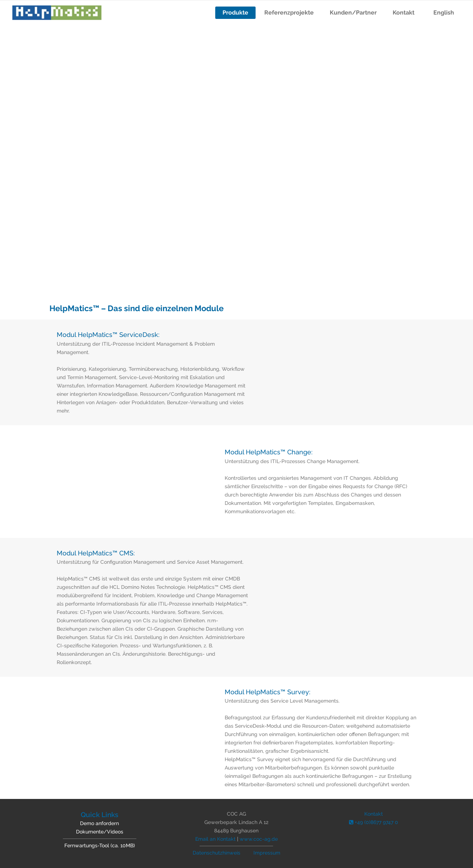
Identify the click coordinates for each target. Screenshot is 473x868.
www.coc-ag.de (259, 839)
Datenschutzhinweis (217, 853)
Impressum (267, 853)
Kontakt (374, 814)
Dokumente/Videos (100, 832)
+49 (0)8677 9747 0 (374, 822)
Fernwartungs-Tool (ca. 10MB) (100, 845)
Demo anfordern (99, 823)
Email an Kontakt (215, 839)
